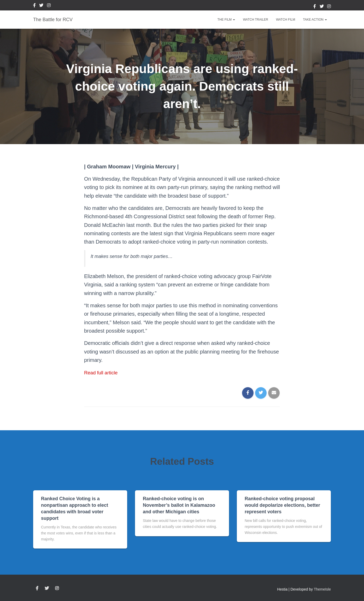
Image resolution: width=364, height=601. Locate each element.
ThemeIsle (322, 589)
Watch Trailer (255, 20)
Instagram (49, 6)
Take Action (315, 20)
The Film (226, 20)
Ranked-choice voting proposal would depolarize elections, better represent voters (282, 505)
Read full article (102, 373)
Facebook (34, 6)
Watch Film (286, 20)
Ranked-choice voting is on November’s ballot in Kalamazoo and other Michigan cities (179, 505)
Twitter (41, 6)
